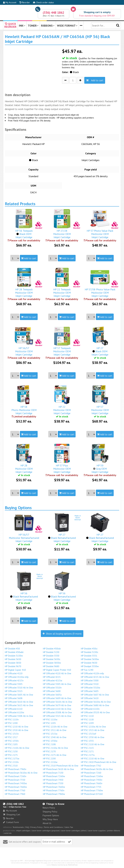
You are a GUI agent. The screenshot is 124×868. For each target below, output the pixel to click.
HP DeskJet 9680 (51, 666)
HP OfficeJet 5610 (90, 698)
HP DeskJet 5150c (90, 652)
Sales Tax (69, 827)
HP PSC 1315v (12, 734)
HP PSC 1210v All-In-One (55, 727)
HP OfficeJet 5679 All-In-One (57, 705)
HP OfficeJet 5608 (14, 698)
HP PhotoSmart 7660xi (54, 787)
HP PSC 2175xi (12, 759)
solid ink (8, 833)
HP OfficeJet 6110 (14, 709)
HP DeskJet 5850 (13, 663)
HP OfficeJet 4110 (14, 673)
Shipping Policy (50, 812)
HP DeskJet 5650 (13, 659)
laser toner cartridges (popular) (46, 831)
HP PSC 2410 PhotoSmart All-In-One (99, 762)
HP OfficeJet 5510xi (90, 688)
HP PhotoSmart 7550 (53, 783)
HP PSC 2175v (88, 755)
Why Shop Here (50, 819)
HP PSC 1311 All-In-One (55, 730)
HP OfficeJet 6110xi (14, 712)
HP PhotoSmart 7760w (92, 790)
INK (22, 26)
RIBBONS (48, 26)
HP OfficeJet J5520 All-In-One (95, 712)
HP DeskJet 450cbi (52, 649)
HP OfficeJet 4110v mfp (92, 673)
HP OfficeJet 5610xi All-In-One (96, 702)
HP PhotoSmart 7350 (15, 780)
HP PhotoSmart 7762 (91, 766)
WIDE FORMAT (67, 26)
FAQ (27, 827)
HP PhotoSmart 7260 (91, 773)
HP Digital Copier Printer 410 (57, 670)
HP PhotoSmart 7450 (53, 780)
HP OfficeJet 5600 (52, 691)
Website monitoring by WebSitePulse (64, 865)
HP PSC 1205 (49, 723)
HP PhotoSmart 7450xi (16, 783)
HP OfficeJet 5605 (90, 691)
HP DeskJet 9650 (89, 663)
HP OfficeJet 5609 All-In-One (57, 698)
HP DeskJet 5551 (89, 656)
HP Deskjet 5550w (90, 666)
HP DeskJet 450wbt (14, 652)
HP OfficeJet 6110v (90, 709)
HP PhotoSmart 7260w (54, 776)
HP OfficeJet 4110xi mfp (17, 677)
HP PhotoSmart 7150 (53, 773)
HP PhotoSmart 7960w (54, 794)
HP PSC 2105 (11, 744)
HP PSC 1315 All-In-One (93, 730)
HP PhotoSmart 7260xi (92, 776)
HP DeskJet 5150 (51, 652)
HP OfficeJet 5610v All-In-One (58, 702)
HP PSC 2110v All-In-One (17, 748)
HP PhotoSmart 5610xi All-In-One (21, 773)
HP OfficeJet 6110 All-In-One (57, 709)
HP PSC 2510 (11, 766)
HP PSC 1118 (87, 720)
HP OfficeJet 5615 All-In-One (19, 705)
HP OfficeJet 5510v (52, 688)
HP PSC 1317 (11, 737)
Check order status (43, 2)
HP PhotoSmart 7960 (15, 794)
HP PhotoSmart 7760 (15, 790)
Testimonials (18, 827)
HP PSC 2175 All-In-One (55, 755)
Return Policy (49, 808)
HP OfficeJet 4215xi (53, 681)
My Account (10, 2)
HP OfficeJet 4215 (52, 677)
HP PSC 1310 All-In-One (17, 730)
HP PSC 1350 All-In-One (93, 737)
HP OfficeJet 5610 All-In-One (19, 702)
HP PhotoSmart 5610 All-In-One (58, 769)
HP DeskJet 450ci (89, 649)
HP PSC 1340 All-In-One (55, 737)
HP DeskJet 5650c (52, 659)
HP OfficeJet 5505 (14, 684)
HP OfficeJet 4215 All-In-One (95, 677)
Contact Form (11, 822)
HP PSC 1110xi (50, 720)
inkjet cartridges (23, 831)
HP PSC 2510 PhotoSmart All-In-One (61, 766)
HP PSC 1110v (12, 720)
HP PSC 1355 (87, 741)
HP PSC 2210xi (50, 762)
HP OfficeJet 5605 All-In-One (19, 695)
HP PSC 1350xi (50, 741)
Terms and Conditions (53, 827)
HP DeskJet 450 (12, 649)
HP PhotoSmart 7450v (92, 780)
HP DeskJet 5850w (52, 663)
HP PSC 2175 (11, 755)
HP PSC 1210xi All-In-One (93, 727)
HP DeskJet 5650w (90, 659)
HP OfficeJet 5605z (52, 695)
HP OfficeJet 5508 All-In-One (19, 716)
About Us (47, 823)
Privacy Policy (36, 827)
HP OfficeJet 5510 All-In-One (19, 688)
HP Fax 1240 (87, 670)
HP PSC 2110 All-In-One (93, 744)
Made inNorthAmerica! (78, 518)
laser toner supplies (97, 831)
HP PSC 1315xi (50, 734)
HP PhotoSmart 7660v (92, 783)
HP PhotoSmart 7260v (16, 776)
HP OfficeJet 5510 (90, 684)
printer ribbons (114, 831)
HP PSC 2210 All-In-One (93, 759)
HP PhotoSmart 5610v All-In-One (97, 769)
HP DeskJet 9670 (13, 666)
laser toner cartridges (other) (74, 831)
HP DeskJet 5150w (14, 656)
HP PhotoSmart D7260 (92, 794)
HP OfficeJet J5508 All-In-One (57, 712)
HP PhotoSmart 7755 (91, 787)
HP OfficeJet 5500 (90, 681)
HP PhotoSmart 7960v (16, 769)
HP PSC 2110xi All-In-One (55, 748)
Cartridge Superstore (36, 861)
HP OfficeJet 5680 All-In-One (95, 705)
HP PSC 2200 (49, 759)
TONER (33, 26)
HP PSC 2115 (87, 748)
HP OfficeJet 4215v (14, 681)
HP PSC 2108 (49, 744)
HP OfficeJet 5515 (14, 691)
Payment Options (51, 815)
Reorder (25, 2)
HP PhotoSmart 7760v (54, 790)
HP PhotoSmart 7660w (16, 787)
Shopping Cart (12, 814)
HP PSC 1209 (87, 723)
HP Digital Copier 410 (15, 670)
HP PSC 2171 (87, 751)
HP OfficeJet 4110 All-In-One (57, 673)
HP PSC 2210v (12, 762)
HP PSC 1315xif (88, 734)
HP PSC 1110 (87, 716)
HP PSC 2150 (11, 751)
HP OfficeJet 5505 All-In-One (57, 684)
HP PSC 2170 (49, 751)
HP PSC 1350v (12, 741)
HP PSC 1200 (11, 723)
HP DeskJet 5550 (51, 656)
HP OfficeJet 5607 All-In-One (95, 695)
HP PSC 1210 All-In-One (17, 727)
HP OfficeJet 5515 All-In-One (57, 716)
